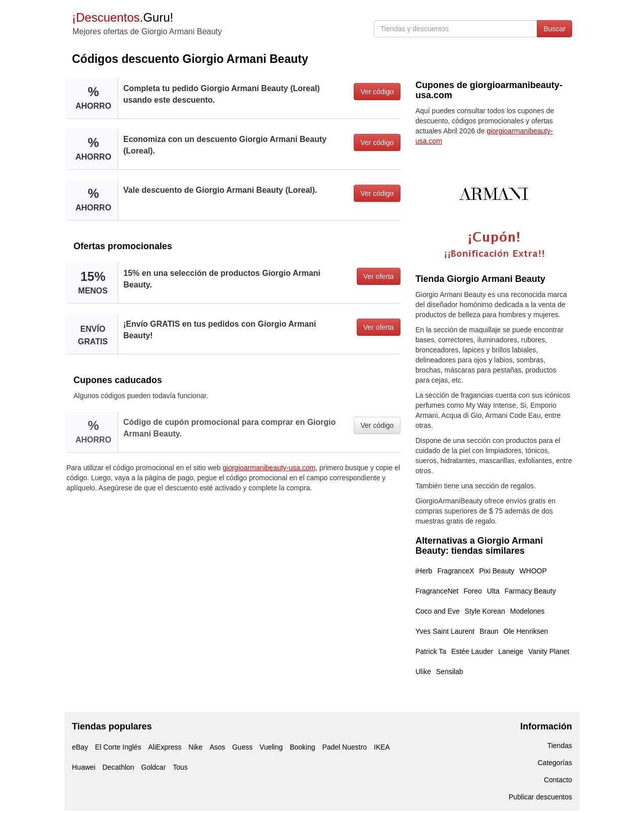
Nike (196, 747)
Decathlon (118, 767)
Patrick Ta (431, 651)
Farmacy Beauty (530, 591)
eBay (80, 747)
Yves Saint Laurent (445, 631)
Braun (489, 631)
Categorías (555, 763)
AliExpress (165, 747)
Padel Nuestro (344, 747)
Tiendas (560, 746)
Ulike (423, 672)
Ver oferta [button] (379, 276)
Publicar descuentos (540, 797)
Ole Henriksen (526, 631)
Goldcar (154, 767)
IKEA (382, 747)
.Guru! (123, 17)
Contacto (558, 780)
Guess (242, 747)
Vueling (271, 747)
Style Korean (485, 611)
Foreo (473, 591)
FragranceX (456, 571)
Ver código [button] (377, 92)
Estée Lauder (472, 651)
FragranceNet (437, 591)
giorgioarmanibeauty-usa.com (269, 468)
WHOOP (533, 571)
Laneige (511, 651)
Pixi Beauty (497, 571)
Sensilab (450, 672)
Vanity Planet (549, 651)
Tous (180, 767)
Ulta (493, 591)
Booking (303, 747)
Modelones (528, 611)
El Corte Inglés (118, 747)
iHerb (424, 571)
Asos (217, 747)
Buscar (554, 29)
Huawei (84, 767)
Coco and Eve (438, 611)
